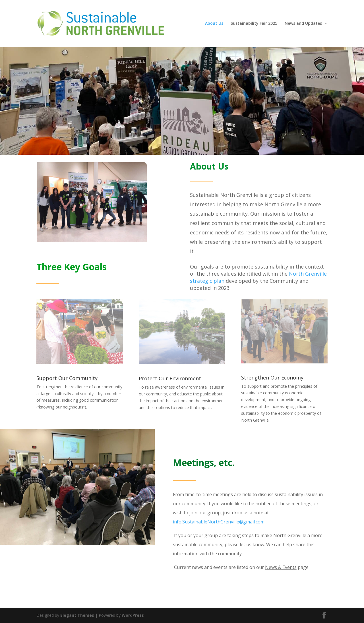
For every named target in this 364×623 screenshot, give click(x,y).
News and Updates (303, 24)
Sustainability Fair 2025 (254, 24)
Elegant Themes (77, 615)
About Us (214, 24)
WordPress (133, 615)
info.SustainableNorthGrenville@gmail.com (219, 522)
